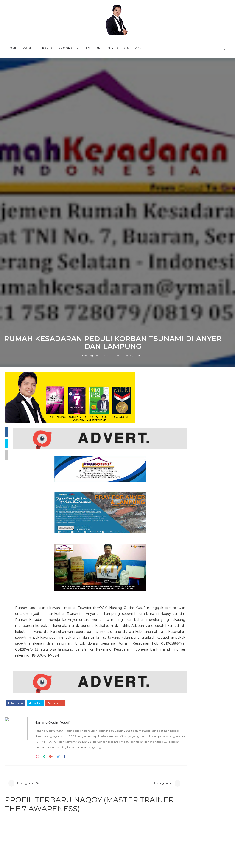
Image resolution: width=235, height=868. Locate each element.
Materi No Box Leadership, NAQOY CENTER (207, 737)
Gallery (131, 48)
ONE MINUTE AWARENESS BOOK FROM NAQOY (196, 640)
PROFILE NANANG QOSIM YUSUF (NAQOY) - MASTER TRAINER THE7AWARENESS (196, 778)
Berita (113, 48)
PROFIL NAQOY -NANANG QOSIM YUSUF (204, 756)
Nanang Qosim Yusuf (96, 565)
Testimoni (93, 48)
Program (67, 48)
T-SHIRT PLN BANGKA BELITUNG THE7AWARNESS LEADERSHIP (195, 675)
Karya (48, 48)
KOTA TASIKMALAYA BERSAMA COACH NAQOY (193, 659)
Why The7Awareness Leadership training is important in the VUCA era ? (194, 649)
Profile (30, 48)
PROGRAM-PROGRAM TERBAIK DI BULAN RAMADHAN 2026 (194, 667)
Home (12, 48)
